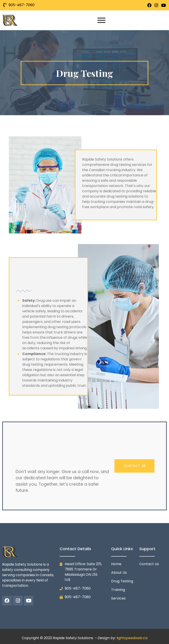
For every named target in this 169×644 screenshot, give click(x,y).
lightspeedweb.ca (132, 638)
